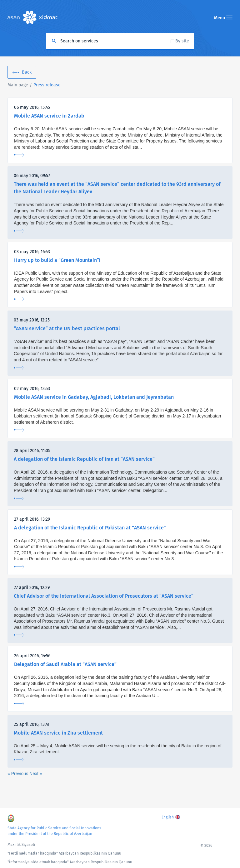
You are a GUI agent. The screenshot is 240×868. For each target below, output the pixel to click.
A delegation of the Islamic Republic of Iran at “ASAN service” (84, 459)
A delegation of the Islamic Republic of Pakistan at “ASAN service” (90, 528)
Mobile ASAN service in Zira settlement (58, 733)
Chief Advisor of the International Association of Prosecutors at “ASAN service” (104, 596)
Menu (223, 18)
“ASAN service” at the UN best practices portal (67, 328)
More (19, 155)
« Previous (18, 774)
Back (27, 72)
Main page (18, 85)
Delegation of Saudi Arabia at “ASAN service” (65, 664)
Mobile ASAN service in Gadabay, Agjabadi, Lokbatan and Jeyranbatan (94, 397)
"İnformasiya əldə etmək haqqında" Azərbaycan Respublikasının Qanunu (70, 862)
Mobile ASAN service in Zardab (49, 116)
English (168, 817)
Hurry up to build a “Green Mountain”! (57, 260)
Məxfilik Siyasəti (21, 845)
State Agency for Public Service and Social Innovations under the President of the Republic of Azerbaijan (54, 831)
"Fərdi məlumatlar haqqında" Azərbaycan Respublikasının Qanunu (64, 853)
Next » (36, 774)
